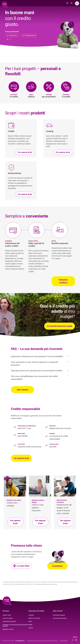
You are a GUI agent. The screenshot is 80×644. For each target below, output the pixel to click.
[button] (12, 35)
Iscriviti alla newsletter (60, 618)
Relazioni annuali (8, 629)
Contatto (31, 615)
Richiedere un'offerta (63, 281)
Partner (31, 628)
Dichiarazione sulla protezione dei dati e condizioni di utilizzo (42, 641)
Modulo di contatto (34, 618)
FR (8, 641)
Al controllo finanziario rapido (60, 326)
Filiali (30, 621)
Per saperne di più (21, 458)
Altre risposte (23, 390)
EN (13, 641)
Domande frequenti (59, 615)
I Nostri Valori (7, 615)
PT (10, 641)
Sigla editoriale (64, 641)
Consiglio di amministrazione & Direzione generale (15, 625)
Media (30, 625)
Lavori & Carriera (8, 618)
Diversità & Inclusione (9, 621)
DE (5, 641)
